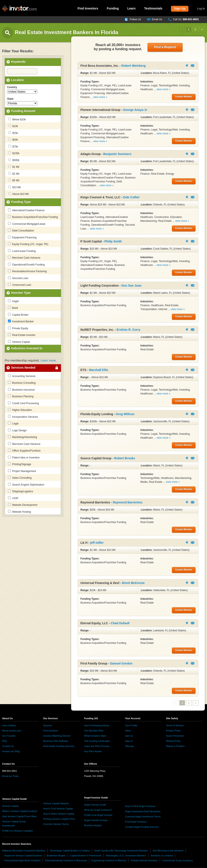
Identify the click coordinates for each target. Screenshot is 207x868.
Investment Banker (21, 321)
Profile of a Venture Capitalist (17, 831)
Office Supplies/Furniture (24, 450)
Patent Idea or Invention (24, 457)
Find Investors (88, 8)
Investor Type (21, 293)
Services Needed (23, 368)
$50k (13, 140)
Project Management (22, 471)
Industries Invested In (27, 348)
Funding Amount (23, 111)
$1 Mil (14, 167)
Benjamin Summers (117, 154)
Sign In (129, 741)
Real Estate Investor (22, 335)
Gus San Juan (131, 286)
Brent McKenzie (133, 583)
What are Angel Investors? (98, 810)
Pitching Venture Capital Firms (59, 819)
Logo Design (17, 430)
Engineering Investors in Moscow (109, 860)
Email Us (157, 19)
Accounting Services (22, 376)
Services (48, 725)
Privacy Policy (173, 731)
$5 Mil (14, 180)
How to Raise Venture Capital (59, 814)
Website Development (23, 505)
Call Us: (186, 19)
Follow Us (135, 19)
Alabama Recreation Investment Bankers (24, 851)
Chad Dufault (120, 623)
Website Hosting (20, 512)
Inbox (128, 731)
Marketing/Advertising (23, 437)
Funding (113, 8)
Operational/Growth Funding (26, 264)
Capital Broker (18, 315)
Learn (131, 8)
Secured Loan (18, 278)
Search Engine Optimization (26, 484)
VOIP (13, 498)
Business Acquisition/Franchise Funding (33, 217)
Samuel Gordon (121, 663)
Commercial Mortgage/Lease (27, 224)
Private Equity (18, 328)
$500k (14, 160)
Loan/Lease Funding (22, 251)
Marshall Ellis (99, 370)
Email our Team (10, 776)
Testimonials (153, 8)
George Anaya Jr (135, 110)
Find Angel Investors (136, 822)
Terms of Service (175, 725)
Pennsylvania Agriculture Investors (22, 860)
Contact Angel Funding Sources (142, 827)
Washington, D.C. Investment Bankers (126, 856)
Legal (13, 423)
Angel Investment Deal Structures (143, 811)
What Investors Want (95, 736)
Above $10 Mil (18, 194)
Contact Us (8, 746)
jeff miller (97, 543)
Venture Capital (19, 342)
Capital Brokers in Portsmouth (86, 856)
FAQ (5, 741)
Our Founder (9, 736)
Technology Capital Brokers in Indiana (70, 851)
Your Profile (131, 725)
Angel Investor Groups (96, 820)
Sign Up (180, 8)
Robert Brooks (125, 458)
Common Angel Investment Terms (143, 817)
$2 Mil (14, 174)
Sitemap (129, 746)
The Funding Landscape (97, 741)
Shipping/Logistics (20, 491)
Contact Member (193, 66)
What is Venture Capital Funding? (20, 811)
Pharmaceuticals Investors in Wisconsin (66, 860)
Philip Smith (113, 241)
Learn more (48, 360)
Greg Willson (125, 414)
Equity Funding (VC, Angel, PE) (28, 244)
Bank (13, 308)
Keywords (18, 62)
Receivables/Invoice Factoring (27, 271)
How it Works (9, 725)
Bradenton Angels (56, 856)
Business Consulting (22, 383)
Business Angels (93, 825)
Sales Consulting (20, 478)
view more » (100, 97)
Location (17, 80)
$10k (13, 126)
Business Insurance (21, 390)
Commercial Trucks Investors (177, 860)
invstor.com (19, 9)
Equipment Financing (22, 237)
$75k (13, 146)
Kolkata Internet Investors (144, 860)
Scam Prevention (175, 736)
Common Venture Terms (56, 824)
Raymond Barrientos (128, 502)
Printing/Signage (20, 464)
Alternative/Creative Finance (26, 210)
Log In (201, 9)
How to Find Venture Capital (58, 809)
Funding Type (21, 202)
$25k (13, 133)
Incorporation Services (23, 417)
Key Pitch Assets (93, 751)
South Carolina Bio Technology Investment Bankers (121, 851)
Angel (13, 301)
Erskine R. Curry (129, 330)
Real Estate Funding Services (59, 746)
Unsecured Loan (20, 285)
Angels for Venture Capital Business (23, 856)
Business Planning (21, 396)
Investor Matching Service (57, 736)
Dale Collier (131, 197)
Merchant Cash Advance (24, 258)
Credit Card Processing (23, 403)
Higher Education (20, 410)
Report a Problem (175, 746)
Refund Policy (173, 741)
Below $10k (17, 119)
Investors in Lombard (162, 856)
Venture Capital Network (56, 803)
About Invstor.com (12, 731)
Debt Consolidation (21, 230)
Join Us (129, 736)
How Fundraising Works (97, 725)
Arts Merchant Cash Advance (168, 851)
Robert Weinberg (134, 66)
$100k (14, 153)
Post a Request (165, 47)
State (10, 99)
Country (12, 87)
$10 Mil (14, 187)
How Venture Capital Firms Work (19, 816)
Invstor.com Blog (11, 751)
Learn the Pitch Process (97, 746)
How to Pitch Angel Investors (140, 806)
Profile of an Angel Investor (98, 815)
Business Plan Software (56, 741)
